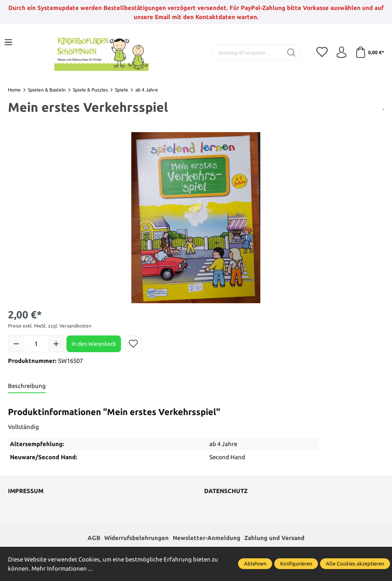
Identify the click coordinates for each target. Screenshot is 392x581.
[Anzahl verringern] (16, 344)
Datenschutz (226, 491)
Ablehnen (255, 563)
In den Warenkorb (94, 344)
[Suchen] (290, 53)
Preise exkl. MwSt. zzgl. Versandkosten (50, 326)
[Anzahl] (36, 344)
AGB (94, 539)
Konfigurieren (296, 563)
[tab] (27, 386)
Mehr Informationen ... (62, 568)
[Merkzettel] (320, 53)
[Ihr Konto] (340, 53)
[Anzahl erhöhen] (56, 344)
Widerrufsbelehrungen (137, 539)
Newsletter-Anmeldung (207, 539)
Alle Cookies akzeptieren (355, 563)
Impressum (26, 491)
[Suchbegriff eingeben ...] (246, 53)
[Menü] (8, 43)
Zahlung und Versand (274, 539)
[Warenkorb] (369, 53)
